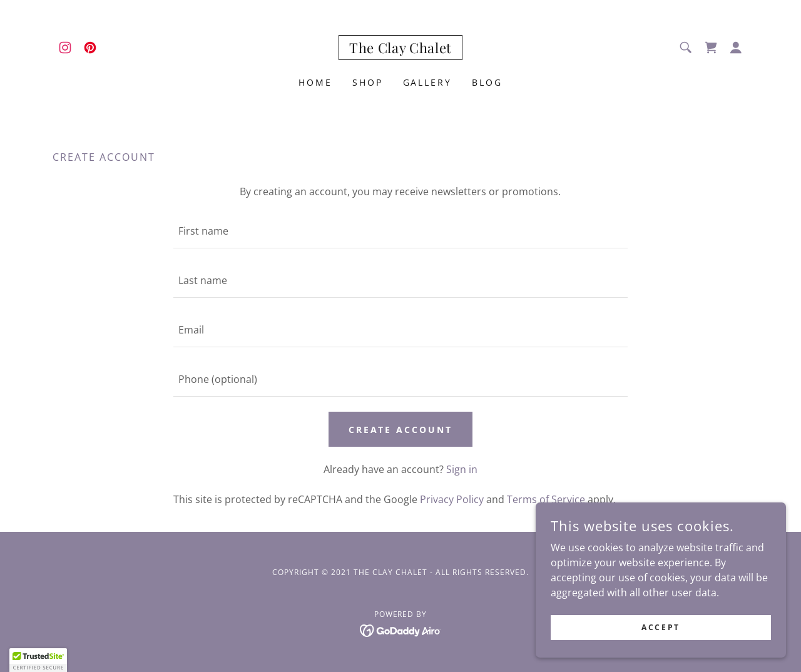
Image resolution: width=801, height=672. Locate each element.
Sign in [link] (462, 469)
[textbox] (400, 231)
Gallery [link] (428, 82)
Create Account (401, 430)
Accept (661, 627)
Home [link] (315, 82)
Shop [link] (368, 82)
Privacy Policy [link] (452, 499)
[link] (65, 48)
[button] (736, 48)
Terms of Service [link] (546, 499)
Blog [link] (487, 82)
